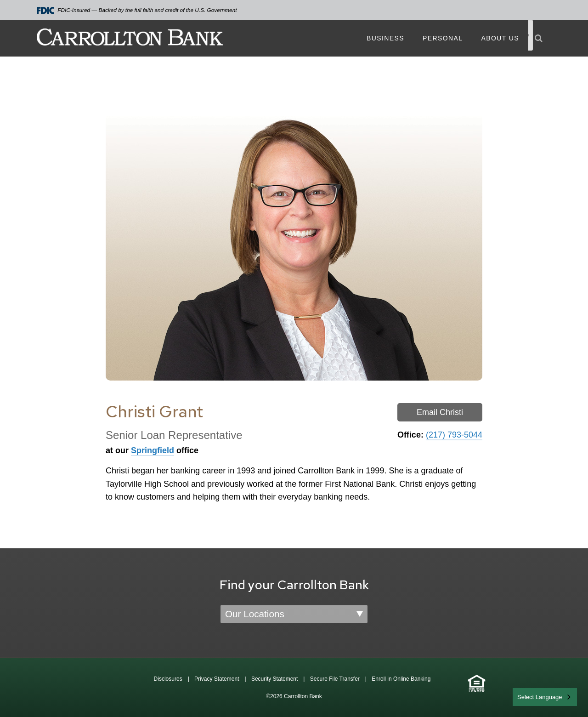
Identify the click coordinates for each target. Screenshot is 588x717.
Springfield (153, 450)
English (528, 696)
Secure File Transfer (335, 679)
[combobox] (545, 697)
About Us (500, 38)
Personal (443, 38)
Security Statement (274, 679)
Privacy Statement (217, 679)
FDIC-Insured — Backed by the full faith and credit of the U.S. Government (137, 10)
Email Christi (440, 412)
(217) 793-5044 (454, 435)
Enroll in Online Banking (401, 679)
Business (385, 38)
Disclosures (168, 679)
